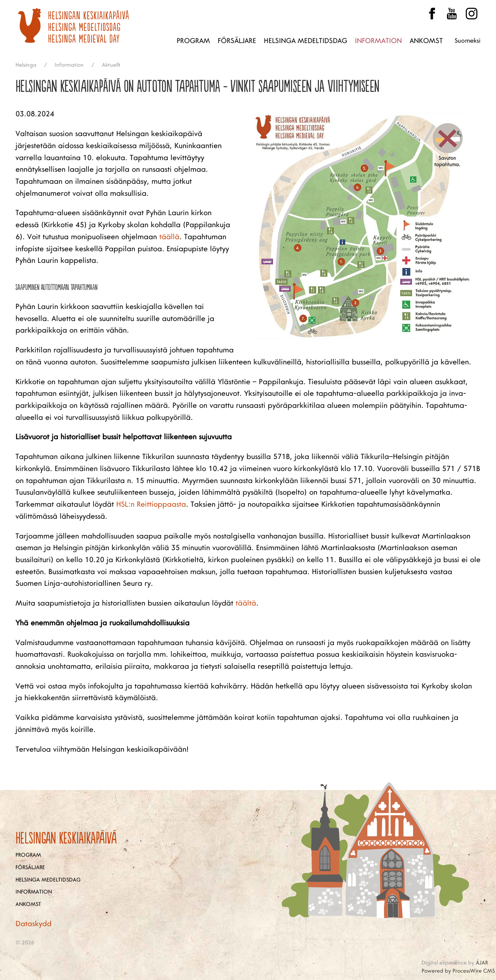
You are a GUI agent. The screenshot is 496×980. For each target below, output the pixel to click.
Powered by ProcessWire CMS (458, 971)
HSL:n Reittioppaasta (151, 504)
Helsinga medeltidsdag (306, 41)
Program (193, 41)
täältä (246, 603)
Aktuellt (111, 65)
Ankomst (426, 41)
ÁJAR (482, 963)
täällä (169, 237)
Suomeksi (468, 41)
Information (378, 41)
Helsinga (26, 65)
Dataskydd (34, 924)
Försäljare (237, 41)
